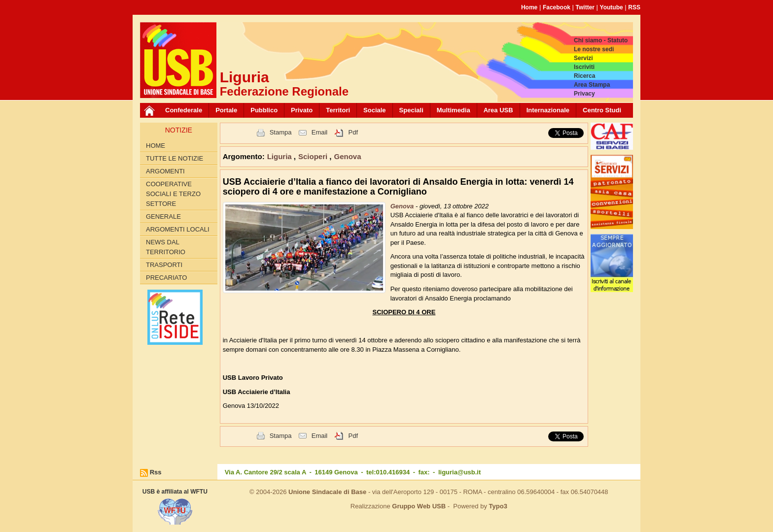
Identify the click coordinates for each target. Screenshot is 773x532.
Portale (226, 110)
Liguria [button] (281, 156)
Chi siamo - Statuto (601, 40)
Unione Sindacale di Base (327, 492)
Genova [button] (348, 156)
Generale (163, 216)
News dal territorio (166, 247)
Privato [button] (302, 110)
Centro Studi (602, 110)
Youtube (612, 7)
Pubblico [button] (264, 110)
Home (529, 7)
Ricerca (584, 76)
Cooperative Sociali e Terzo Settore (173, 194)
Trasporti (164, 265)
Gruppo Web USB (419, 506)
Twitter (585, 7)
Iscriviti (584, 67)
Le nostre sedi (594, 49)
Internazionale (548, 110)
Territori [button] (338, 110)
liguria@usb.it (459, 472)
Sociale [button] (375, 110)
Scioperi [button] (314, 156)
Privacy (584, 94)
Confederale (184, 110)
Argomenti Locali (178, 229)
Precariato (166, 278)
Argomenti (165, 171)
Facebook (557, 7)
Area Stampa (592, 85)
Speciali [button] (411, 110)
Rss (156, 472)
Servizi (583, 58)
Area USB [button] (498, 110)
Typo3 (498, 506)
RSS (634, 7)
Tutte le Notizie (175, 158)
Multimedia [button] (454, 110)
